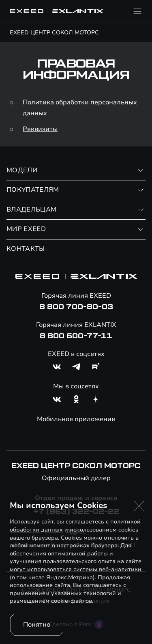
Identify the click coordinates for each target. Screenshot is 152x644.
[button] (139, 506)
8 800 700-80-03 (76, 307)
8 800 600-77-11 (76, 336)
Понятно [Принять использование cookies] (37, 625)
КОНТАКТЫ (26, 249)
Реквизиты (40, 129)
